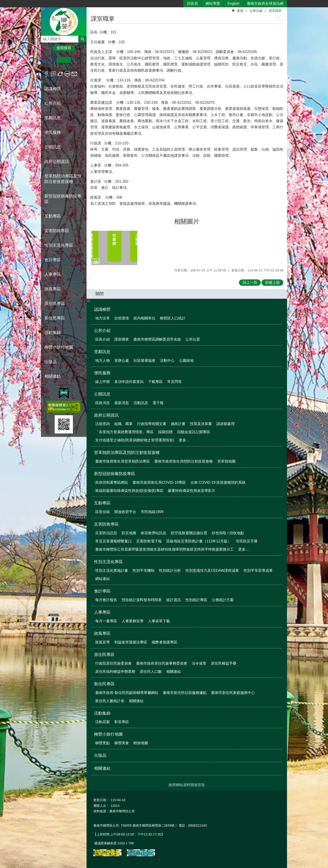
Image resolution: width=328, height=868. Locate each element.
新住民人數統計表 (110, 701)
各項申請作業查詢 (129, 382)
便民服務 (102, 373)
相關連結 (53, 376)
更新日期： (101, 800)
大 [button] (78, 60)
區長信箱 (102, 512)
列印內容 (280, 18)
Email (74, 74)
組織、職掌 (123, 424)
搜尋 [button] (82, 39)
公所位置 (193, 339)
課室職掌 (275, 11)
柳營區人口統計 (173, 318)
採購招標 (165, 432)
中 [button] (64, 60)
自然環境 (122, 318)
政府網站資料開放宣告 (187, 785)
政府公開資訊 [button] (57, 162)
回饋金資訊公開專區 (194, 432)
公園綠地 (186, 361)
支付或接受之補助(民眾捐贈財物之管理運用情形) (135, 440)
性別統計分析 (170, 571)
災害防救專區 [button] (57, 231)
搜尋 (45, 38)
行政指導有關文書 (152, 424)
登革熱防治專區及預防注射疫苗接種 (127, 453)
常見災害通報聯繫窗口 (113, 541)
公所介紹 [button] (53, 103)
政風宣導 (102, 642)
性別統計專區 (196, 600)
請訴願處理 (225, 424)
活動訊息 (141, 403)
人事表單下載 (159, 621)
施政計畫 (178, 424)
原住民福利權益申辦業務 (115, 672)
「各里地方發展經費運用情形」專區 (124, 432)
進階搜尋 (64, 48)
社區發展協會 (144, 361)
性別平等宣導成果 (258, 571)
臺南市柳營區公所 (64, 21)
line (67, 74)
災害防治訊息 (106, 533)
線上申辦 (102, 382)
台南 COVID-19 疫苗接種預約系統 (218, 482)
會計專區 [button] (53, 260)
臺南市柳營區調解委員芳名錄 (157, 339)
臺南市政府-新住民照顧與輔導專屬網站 (127, 693)
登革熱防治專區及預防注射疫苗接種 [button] (63, 179)
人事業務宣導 (133, 621)
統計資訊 (174, 600)
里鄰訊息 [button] (53, 118)
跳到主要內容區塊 (2, 2)
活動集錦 (102, 713)
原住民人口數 (151, 672)
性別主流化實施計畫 (112, 571)
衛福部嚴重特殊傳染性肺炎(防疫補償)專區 (129, 491)
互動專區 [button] (53, 216)
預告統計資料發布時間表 (142, 600)
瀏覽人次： (101, 806)
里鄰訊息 (102, 352)
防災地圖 (129, 533)
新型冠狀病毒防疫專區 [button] (63, 199)
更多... (184, 440)
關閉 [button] (100, 294)
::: (43, 9)
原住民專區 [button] (55, 304)
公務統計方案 (223, 600)
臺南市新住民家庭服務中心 (233, 693)
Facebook (46, 74)
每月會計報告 (106, 600)
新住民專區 (104, 684)
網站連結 (102, 579)
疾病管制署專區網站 (112, 482)
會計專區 (102, 591)
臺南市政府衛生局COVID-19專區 (159, 482)
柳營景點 (102, 743)
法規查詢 (102, 424)
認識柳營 (102, 309)
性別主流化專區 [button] (59, 245)
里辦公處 (122, 361)
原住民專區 (104, 655)
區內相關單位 (144, 318)
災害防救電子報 (149, 541)
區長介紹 (102, 339)
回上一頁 (250, 282)
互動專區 (102, 503)
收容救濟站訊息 (154, 533)
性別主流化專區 (108, 562)
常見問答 (174, 382)
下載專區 (155, 382)
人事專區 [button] (53, 274)
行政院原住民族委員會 (113, 663)
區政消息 (102, 403)
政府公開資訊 (106, 415)
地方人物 (102, 361)
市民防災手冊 (247, 541)
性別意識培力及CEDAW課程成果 (212, 571)
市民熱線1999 (152, 512)
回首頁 (192, 4)
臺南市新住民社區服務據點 (185, 693)
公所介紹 (256, 11)
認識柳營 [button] (53, 89)
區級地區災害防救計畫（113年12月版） (199, 541)
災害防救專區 (106, 524)
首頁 (240, 11)
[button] (114, 248)
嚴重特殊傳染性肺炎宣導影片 (192, 491)
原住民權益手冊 (224, 663)
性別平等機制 (143, 571)
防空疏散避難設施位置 (189, 533)
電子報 (158, 403)
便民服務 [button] (53, 132)
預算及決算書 (201, 424)
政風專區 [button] (53, 289)
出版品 (51, 362)
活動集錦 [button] (53, 333)
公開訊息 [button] (53, 147)
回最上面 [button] (272, 282)
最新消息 (122, 403)
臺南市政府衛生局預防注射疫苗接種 (184, 461)
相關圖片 (187, 221)
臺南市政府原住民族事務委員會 (162, 663)
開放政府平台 (125, 512)
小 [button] (50, 60)
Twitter (60, 74)
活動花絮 (102, 722)
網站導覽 (213, 4)
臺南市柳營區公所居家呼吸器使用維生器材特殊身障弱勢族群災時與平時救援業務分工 (164, 549)
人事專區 (102, 612)
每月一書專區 (106, 621)
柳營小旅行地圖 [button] (59, 347)
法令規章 (199, 663)
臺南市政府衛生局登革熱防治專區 (123, 461)
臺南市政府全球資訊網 (265, 4)
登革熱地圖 (226, 461)
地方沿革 (102, 318)
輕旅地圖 (141, 743)
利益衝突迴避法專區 (131, 642)
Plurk (53, 74)
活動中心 (167, 361)
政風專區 (102, 633)
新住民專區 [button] (55, 318)
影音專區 (122, 722)
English (233, 4)
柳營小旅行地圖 (108, 734)
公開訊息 (102, 394)
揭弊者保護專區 (164, 642)
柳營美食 (122, 743)
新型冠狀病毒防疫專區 (115, 474)
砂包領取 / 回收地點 (228, 533)
